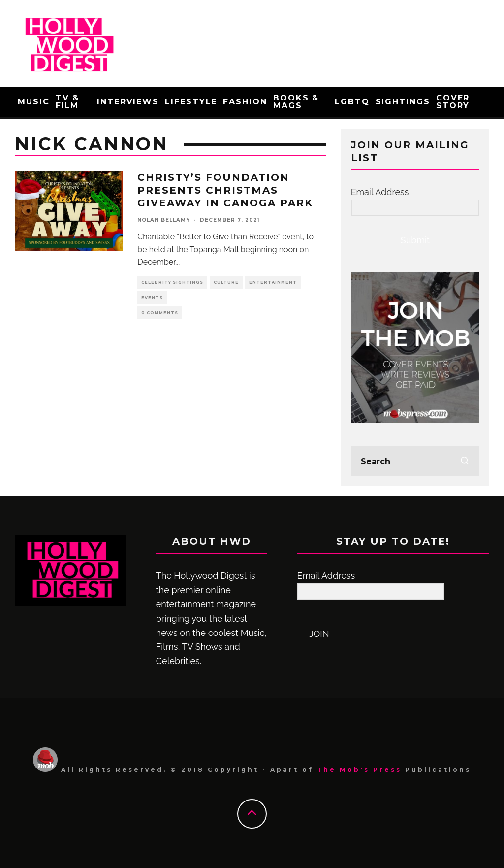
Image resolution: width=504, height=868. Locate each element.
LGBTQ (352, 102)
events (152, 298)
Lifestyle (191, 102)
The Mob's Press (359, 770)
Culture (226, 282)
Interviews (128, 102)
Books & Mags (296, 102)
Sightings (403, 102)
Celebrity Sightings (172, 282)
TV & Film (68, 102)
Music (34, 102)
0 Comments (160, 313)
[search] (465, 461)
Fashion (245, 102)
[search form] (415, 461)
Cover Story (453, 102)
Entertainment (273, 282)
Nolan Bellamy (164, 220)
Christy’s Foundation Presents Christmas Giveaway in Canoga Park (225, 190)
